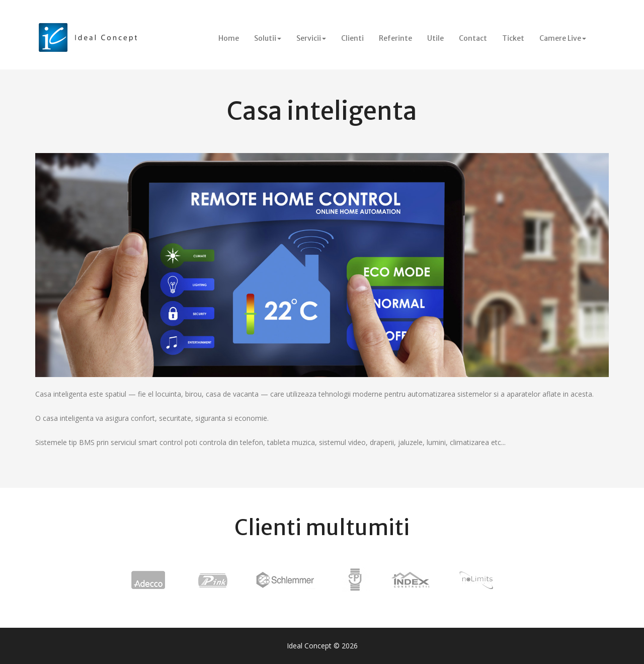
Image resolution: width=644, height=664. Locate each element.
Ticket (513, 38)
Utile (435, 38)
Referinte (395, 38)
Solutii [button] (268, 38)
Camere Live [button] (563, 38)
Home (232, 38)
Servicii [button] (311, 38)
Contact (473, 38)
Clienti (352, 38)
